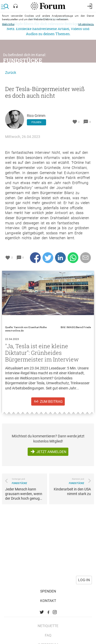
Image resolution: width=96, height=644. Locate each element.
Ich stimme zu (86, 24)
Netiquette (48, 623)
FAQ (48, 633)
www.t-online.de (14, 331)
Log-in (84, 578)
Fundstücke (23, 60)
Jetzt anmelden (51, 452)
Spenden (48, 589)
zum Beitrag (51, 401)
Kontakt (48, 598)
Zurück (11, 73)
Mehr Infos (8, 24)
